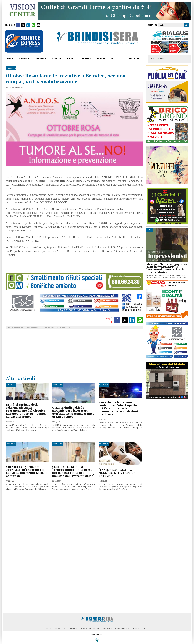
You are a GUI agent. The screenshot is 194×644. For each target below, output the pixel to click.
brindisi (23, 327)
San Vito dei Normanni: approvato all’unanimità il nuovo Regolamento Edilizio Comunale (27, 471)
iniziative (29, 327)
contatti (146, 629)
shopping (135, 59)
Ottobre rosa (16, 327)
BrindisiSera (11, 68)
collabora (73, 629)
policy (136, 629)
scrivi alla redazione (90, 629)
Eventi (101, 59)
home (10, 59)
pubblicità (60, 629)
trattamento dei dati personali (116, 629)
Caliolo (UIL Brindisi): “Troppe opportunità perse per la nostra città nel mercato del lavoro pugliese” (73, 471)
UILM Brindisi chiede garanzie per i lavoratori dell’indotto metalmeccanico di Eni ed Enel (73, 412)
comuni (56, 59)
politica (41, 59)
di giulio (44, 327)
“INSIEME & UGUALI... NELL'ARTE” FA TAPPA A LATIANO (117, 473)
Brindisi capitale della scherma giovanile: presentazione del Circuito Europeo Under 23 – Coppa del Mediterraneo (26, 411)
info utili (117, 59)
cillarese (50, 327)
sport (71, 59)
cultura (86, 59)
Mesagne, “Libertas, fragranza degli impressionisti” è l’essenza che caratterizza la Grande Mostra (167, 268)
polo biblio (62, 327)
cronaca (24, 59)
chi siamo (48, 629)
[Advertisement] (74, 353)
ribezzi (68, 327)
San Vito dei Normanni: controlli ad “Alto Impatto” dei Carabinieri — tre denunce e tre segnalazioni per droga (118, 408)
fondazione (37, 327)
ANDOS (56, 327)
